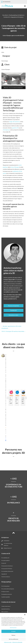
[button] (25, 615)
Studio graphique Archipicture (17, 15)
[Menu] (25, 6)
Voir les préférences (14, 639)
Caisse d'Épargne (15, 167)
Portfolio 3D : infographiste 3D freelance (13, 17)
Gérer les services (13, 628)
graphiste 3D (15, 128)
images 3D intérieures (14, 122)
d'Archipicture (6, 130)
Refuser (13, 635)
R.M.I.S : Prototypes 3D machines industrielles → (14, 331)
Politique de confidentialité (17, 642)
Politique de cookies (8, 642)
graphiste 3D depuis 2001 (14, 278)
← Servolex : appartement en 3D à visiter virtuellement (11, 327)
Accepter (13, 631)
